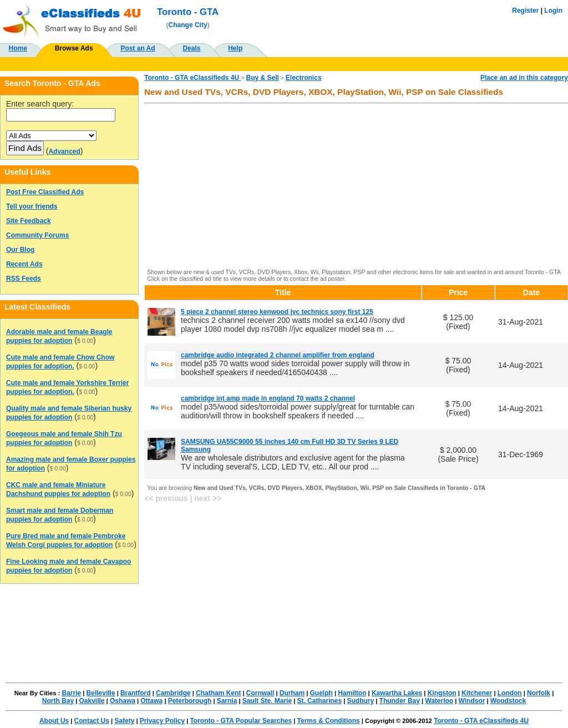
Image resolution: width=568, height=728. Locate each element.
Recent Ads (24, 264)
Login (553, 11)
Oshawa (123, 701)
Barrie (72, 693)
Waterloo (439, 701)
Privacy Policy (162, 721)
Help (235, 48)
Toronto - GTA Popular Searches (241, 721)
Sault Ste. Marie (267, 701)
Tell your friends (32, 206)
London (510, 693)
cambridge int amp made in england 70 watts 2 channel (268, 398)
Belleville (101, 693)
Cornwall (260, 693)
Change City (188, 25)
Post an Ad (138, 48)
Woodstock (508, 701)
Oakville (92, 701)
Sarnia (227, 701)
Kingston (442, 693)
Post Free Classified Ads (45, 192)
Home (18, 48)
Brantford (136, 693)
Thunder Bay (400, 701)
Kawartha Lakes (397, 693)
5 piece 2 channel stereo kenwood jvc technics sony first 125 (277, 312)
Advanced (64, 151)
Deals (191, 48)
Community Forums (37, 235)
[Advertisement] (356, 187)
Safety (124, 721)
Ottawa (151, 701)
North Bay (58, 701)
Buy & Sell (263, 78)
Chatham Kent (218, 693)
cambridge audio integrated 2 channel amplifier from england (278, 355)
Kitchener (477, 693)
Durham (292, 693)
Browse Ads (74, 48)
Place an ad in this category (524, 78)
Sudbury (361, 701)
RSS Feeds (24, 279)
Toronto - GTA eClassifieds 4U (192, 78)
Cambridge (173, 693)
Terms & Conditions (329, 721)
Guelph (321, 693)
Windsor (472, 701)
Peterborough (190, 701)
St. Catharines (319, 701)
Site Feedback (29, 221)
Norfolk (539, 693)
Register (525, 11)
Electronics (304, 78)
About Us (54, 721)
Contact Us (92, 721)
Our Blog (20, 250)
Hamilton (352, 693)
